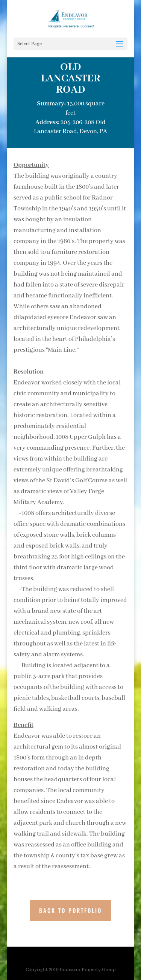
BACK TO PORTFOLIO (70, 910)
